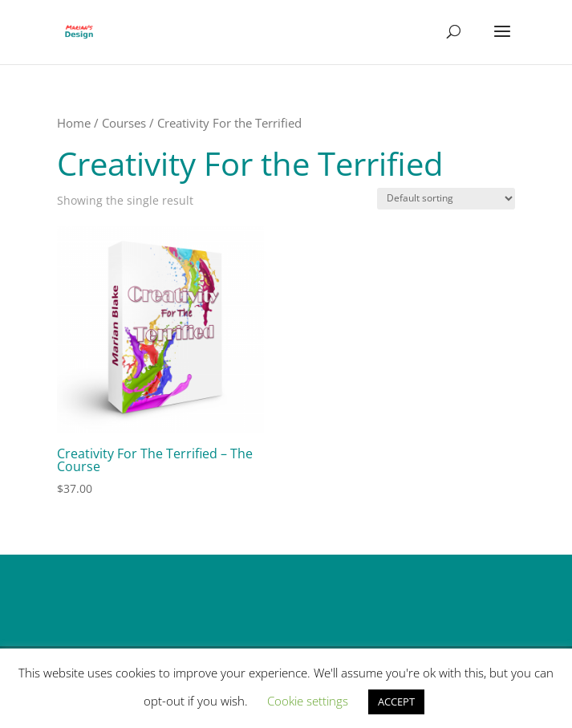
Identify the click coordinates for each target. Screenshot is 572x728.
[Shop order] (446, 199)
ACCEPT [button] (396, 702)
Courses (124, 123)
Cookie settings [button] (308, 701)
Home (74, 123)
